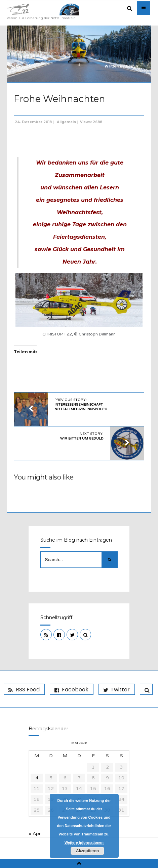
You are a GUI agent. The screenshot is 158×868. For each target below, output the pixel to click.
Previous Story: (81, 405)
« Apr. (35, 834)
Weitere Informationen (84, 842)
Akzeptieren (87, 851)
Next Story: (82, 436)
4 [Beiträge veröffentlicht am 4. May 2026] (37, 778)
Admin (132, 66)
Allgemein (66, 122)
